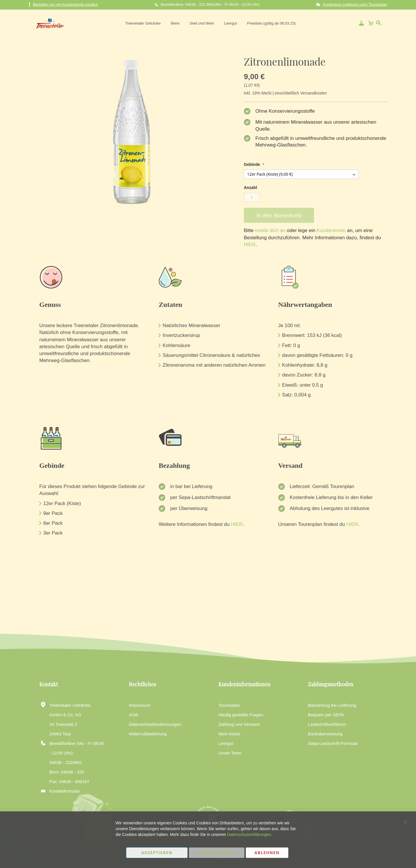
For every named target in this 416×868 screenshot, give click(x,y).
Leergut (226, 743)
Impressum (140, 705)
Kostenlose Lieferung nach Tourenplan (355, 4)
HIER (250, 245)
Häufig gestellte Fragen (241, 715)
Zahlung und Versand (239, 724)
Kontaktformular (65, 791)
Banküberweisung (325, 734)
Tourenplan (229, 705)
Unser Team (230, 753)
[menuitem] (142, 23)
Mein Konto (229, 734)
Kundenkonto (331, 230)
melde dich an (270, 230)
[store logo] (48, 23)
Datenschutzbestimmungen (155, 724)
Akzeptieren (157, 853)
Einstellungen (217, 853)
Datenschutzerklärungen (249, 834)
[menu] (209, 23)
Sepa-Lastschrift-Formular (333, 743)
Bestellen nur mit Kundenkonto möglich (63, 5)
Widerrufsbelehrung (148, 734)
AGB (133, 715)
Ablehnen (267, 853)
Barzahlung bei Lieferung (332, 705)
